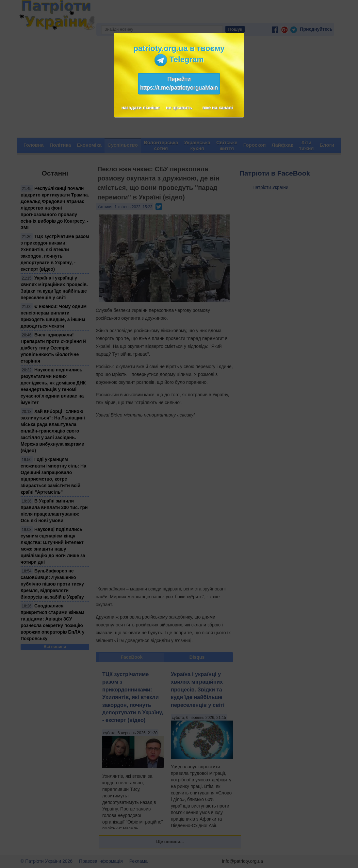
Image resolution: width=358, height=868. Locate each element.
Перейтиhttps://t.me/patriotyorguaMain (179, 83)
